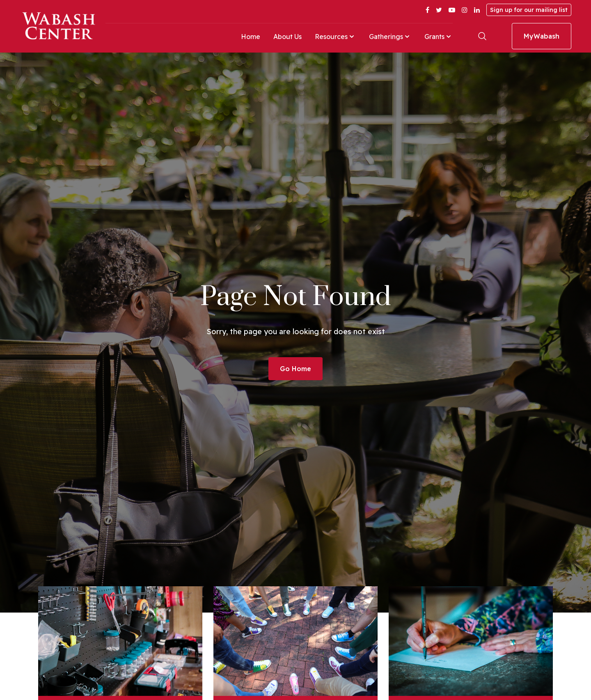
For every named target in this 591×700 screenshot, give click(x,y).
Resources (335, 37)
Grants (439, 37)
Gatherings (390, 37)
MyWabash (542, 36)
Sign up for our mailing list (529, 10)
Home (251, 37)
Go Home (295, 369)
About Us (287, 37)
